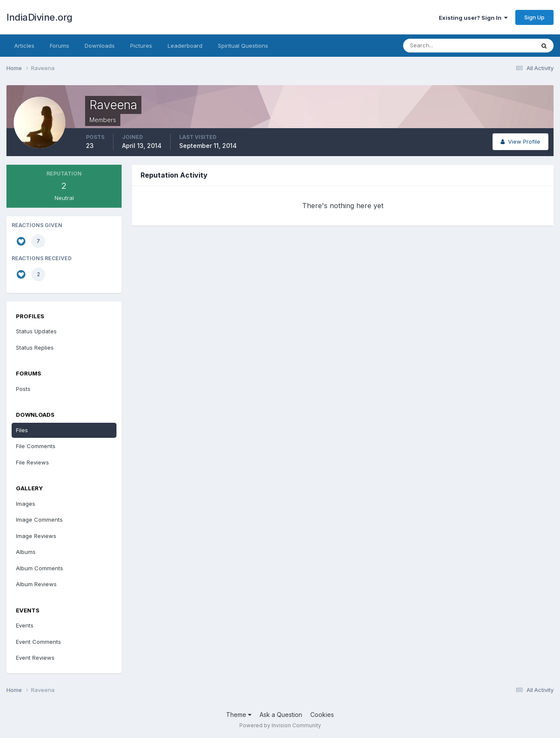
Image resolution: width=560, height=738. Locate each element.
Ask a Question (281, 715)
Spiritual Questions (243, 46)
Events (25, 625)
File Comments (36, 446)
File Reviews (32, 462)
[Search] (441, 46)
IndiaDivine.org (40, 17)
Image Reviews (36, 536)
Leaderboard (185, 46)
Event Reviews (35, 658)
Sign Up (534, 17)
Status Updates (36, 331)
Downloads (100, 46)
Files (22, 430)
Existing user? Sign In (473, 18)
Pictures (141, 46)
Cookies (322, 715)
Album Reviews (36, 584)
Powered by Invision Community (280, 725)
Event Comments (38, 642)
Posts (23, 389)
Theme (239, 715)
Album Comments (40, 568)
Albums (26, 552)
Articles (24, 46)
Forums (60, 46)
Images (26, 504)
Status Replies (35, 347)
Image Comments (39, 520)
